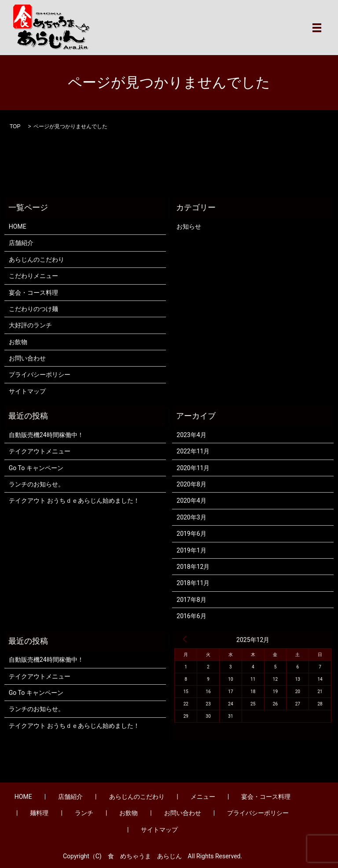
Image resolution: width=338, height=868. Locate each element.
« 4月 (185, 639)
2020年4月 (191, 501)
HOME (18, 226)
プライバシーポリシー (40, 375)
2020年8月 (191, 484)
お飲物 (18, 342)
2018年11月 (193, 583)
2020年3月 (191, 517)
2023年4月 (191, 435)
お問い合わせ (27, 358)
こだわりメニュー (33, 276)
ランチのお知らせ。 (37, 484)
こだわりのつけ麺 (33, 309)
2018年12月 (193, 567)
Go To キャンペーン (36, 468)
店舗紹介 (21, 243)
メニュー (203, 797)
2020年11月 (193, 468)
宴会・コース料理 (33, 293)
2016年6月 (191, 616)
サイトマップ (27, 391)
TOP (15, 126)
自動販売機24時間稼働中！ (46, 435)
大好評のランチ (30, 325)
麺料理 (39, 813)
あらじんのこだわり (37, 260)
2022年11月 (193, 451)
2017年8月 (191, 600)
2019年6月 (191, 534)
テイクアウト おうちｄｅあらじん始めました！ (74, 501)
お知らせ (189, 226)
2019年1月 (191, 550)
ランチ (84, 813)
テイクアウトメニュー (40, 451)
